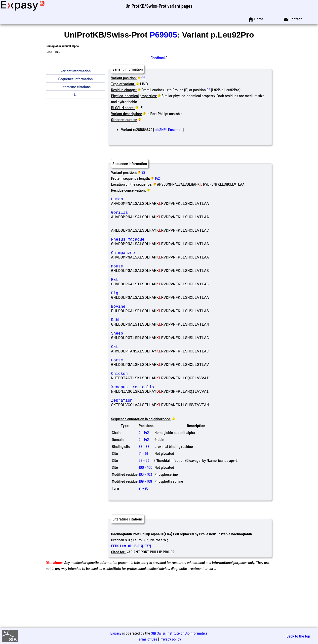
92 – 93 (144, 508)
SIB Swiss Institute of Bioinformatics (179, 633)
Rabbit (147, 347)
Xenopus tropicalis (147, 429)
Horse (147, 397)
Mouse (147, 282)
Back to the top (298, 636)
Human (147, 200)
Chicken (147, 413)
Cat (147, 380)
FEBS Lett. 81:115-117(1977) (131, 593)
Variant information (76, 71)
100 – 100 (145, 515)
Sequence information (76, 79)
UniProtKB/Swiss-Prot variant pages (159, 6)
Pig (147, 315)
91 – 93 (144, 536)
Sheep (147, 364)
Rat (147, 298)
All (75, 95)
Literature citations (76, 87)
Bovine (147, 331)
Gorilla (147, 216)
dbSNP (161, 129)
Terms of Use (147, 639)
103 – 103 (145, 522)
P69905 (163, 35)
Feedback (158, 58)
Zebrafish (147, 446)
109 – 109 (145, 529)
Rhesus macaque (147, 249)
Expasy (116, 633)
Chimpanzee (147, 265)
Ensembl (175, 129)
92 (143, 78)
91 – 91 (143, 501)
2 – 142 (144, 480)
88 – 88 (144, 494)
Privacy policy (170, 639)
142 (157, 178)
